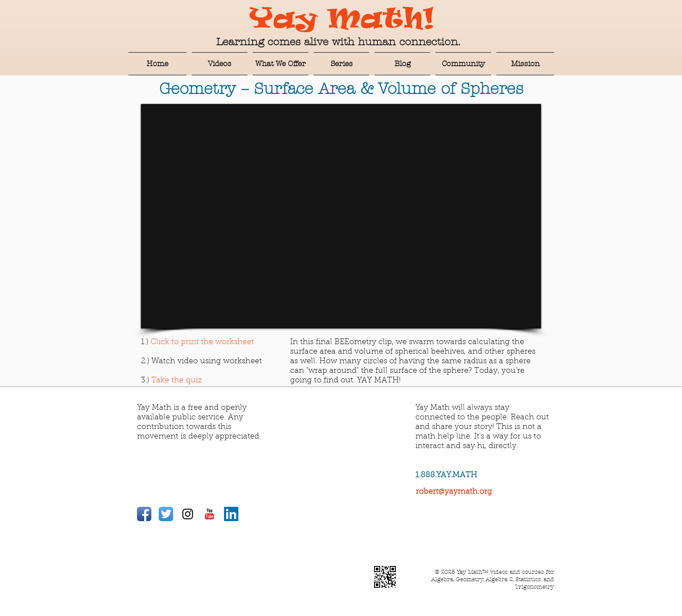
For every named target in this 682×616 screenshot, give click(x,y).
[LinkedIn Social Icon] (231, 514)
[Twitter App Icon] (166, 514)
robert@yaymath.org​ (454, 492)
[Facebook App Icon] (144, 514)
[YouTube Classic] (209, 514)
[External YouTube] (341, 216)
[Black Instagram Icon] (188, 514)
